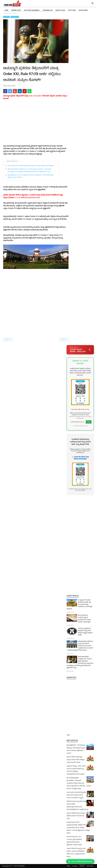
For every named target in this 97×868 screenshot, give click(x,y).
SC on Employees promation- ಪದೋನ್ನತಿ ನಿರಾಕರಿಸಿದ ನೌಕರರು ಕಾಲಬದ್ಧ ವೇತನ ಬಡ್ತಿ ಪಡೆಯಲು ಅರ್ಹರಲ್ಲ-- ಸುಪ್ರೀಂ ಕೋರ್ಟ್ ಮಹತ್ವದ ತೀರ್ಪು (79, 783)
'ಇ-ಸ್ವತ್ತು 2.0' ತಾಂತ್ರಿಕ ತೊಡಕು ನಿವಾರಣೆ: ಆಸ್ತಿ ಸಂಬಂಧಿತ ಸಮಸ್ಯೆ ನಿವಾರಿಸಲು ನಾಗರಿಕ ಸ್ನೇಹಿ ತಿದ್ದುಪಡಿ (80, 604)
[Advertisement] (36, 125)
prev (67, 735)
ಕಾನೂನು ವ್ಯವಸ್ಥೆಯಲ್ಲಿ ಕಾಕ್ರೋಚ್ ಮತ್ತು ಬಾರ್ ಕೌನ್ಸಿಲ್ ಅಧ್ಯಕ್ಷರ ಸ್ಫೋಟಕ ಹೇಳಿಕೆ (85, 632)
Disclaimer (90, 866)
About (69, 866)
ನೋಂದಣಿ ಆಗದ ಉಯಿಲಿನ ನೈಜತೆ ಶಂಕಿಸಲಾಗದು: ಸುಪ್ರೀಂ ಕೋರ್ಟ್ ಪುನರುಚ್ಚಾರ (31, 166)
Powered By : (86, 865)
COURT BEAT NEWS (19, 866)
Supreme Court (15, 17)
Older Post (64, 340)
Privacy (82, 866)
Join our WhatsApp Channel (80, 861)
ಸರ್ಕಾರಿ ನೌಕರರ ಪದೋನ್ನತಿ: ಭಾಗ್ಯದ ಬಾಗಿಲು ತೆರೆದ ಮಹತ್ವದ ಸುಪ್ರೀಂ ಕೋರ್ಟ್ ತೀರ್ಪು (76, 759)
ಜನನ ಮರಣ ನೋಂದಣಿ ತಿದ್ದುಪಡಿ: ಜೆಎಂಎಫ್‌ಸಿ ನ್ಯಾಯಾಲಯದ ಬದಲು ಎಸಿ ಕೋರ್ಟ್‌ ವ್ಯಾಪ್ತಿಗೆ (76, 795)
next (69, 735)
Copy (89, 422)
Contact (75, 866)
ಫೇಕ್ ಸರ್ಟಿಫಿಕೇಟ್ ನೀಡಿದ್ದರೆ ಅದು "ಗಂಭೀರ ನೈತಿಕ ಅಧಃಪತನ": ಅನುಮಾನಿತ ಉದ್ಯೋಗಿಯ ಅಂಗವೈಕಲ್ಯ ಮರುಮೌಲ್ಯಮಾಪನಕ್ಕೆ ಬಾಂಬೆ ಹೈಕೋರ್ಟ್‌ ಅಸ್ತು (29, 170)
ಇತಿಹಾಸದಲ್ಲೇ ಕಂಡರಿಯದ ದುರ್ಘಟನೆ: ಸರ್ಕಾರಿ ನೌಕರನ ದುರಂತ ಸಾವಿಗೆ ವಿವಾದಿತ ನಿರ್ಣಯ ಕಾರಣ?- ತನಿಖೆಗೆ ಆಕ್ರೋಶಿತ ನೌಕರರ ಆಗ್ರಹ (80, 646)
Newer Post (8, 340)
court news (6, 17)
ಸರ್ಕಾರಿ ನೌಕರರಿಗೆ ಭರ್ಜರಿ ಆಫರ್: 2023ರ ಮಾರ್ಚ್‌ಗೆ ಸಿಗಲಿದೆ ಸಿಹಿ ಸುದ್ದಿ (76, 816)
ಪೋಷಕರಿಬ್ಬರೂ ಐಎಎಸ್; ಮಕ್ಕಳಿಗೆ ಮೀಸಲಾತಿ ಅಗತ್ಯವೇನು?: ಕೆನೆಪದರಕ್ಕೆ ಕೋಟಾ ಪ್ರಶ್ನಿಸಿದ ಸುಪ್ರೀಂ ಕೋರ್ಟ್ (31, 176)
